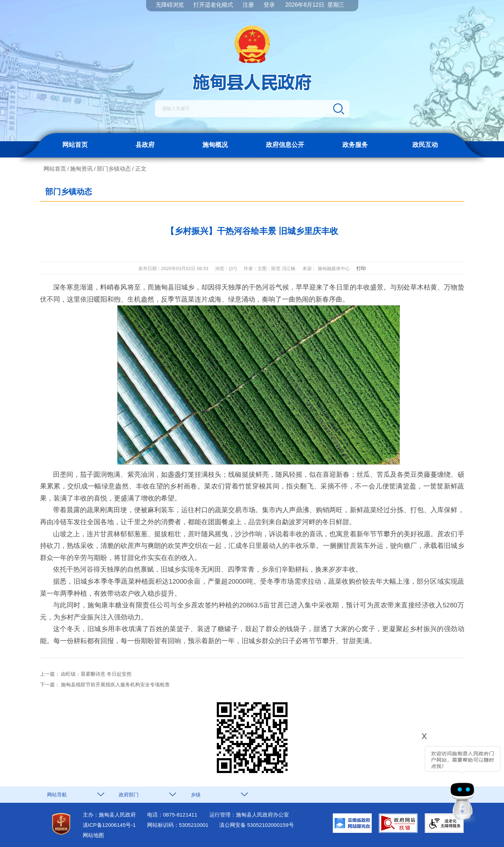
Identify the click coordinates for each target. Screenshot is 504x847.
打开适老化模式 (213, 5)
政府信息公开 (285, 145)
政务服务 (355, 145)
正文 (141, 169)
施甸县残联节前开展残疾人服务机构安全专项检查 (115, 685)
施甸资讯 (81, 169)
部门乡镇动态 (114, 169)
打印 (361, 268)
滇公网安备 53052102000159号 (257, 825)
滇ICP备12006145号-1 (109, 825)
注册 (248, 5)
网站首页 (75, 145)
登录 (269, 5)
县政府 (145, 145)
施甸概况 (215, 145)
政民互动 (425, 145)
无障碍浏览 (170, 5)
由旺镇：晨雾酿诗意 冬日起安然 (96, 674)
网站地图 (93, 835)
